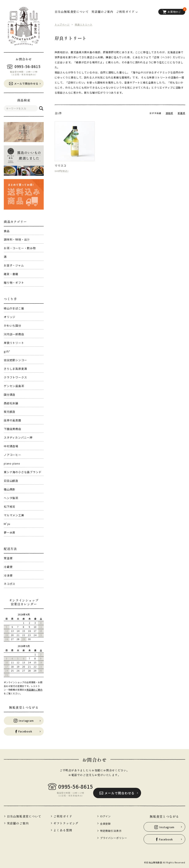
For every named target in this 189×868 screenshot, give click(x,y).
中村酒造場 (11, 446)
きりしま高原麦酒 (15, 369)
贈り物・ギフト (14, 283)
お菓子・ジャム (14, 265)
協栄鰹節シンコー (15, 360)
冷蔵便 (8, 567)
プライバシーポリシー (113, 835)
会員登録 (105, 822)
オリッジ (10, 317)
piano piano (12, 463)
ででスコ (60, 166)
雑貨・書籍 (11, 274)
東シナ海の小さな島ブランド (23, 472)
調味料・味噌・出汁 (17, 239)
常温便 (8, 558)
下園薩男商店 (13, 429)
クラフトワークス (15, 377)
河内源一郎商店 (14, 334)
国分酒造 (10, 395)
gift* (7, 351)
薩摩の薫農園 (13, 420)
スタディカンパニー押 (18, 437)
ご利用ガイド (63, 815)
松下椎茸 (10, 507)
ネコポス (10, 584)
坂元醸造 (10, 412)
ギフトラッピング (65, 822)
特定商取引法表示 (110, 828)
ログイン (105, 815)
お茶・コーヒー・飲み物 (20, 248)
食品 (7, 231)
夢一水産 (10, 532)
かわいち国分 (13, 325)
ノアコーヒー (13, 455)
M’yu (7, 524)
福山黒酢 (10, 489)
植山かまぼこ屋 (14, 308)
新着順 (182, 113)
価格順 (170, 113)
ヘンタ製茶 (11, 498)
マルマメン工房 (14, 515)
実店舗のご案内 (34, 690)
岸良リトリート (14, 343)
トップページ (61, 24)
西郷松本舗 (11, 403)
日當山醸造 (11, 481)
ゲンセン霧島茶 (14, 386)
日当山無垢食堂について (72, 12)
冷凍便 (8, 575)
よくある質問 (63, 829)
